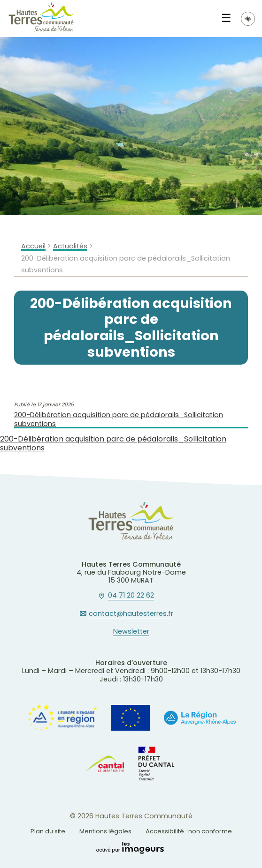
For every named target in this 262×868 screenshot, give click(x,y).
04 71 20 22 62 (131, 596)
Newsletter (131, 632)
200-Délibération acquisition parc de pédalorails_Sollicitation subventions (119, 419)
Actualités (70, 246)
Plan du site (48, 831)
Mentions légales (105, 831)
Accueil (33, 246)
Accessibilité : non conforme (189, 831)
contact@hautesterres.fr (131, 614)
